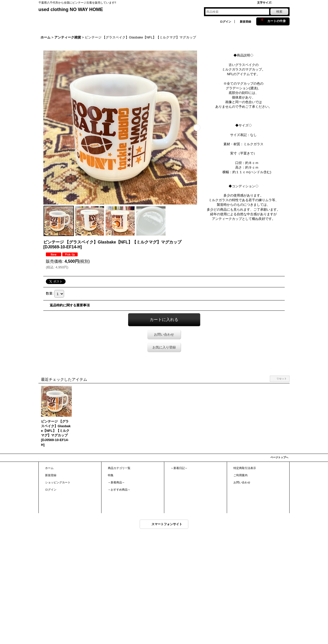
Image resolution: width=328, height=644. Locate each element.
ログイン (225, 22)
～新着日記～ (179, 468)
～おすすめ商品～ (119, 490)
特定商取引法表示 (245, 468)
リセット (282, 379)
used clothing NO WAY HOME (71, 9)
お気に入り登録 (164, 347)
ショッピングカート (58, 482)
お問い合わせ (164, 334)
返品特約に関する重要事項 (70, 305)
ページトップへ (279, 457)
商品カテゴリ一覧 (119, 468)
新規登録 (245, 22)
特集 (111, 475)
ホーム (49, 468)
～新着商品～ (116, 482)
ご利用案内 (240, 475)
